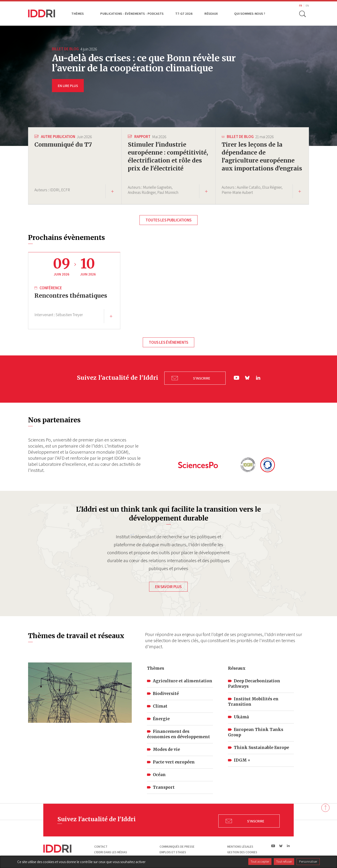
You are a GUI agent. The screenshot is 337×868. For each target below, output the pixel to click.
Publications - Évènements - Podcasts (132, 13)
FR (301, 5)
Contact (101, 846)
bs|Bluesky (248, 379)
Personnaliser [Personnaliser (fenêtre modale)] (308, 861)
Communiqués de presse (177, 846)
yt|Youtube (237, 379)
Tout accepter (260, 861)
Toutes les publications (168, 223)
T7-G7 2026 (184, 13)
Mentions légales (240, 846)
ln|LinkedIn (258, 379)
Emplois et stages (173, 851)
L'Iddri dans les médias (111, 851)
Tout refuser (284, 861)
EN (307, 5)
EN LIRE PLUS (68, 86)
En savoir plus (168, 586)
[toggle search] (303, 14)
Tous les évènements (168, 345)
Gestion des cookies (242, 851)
